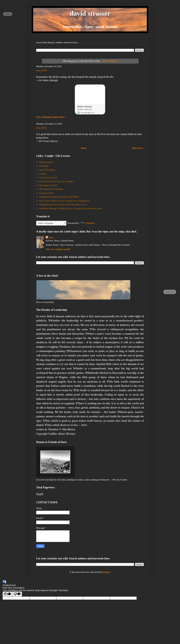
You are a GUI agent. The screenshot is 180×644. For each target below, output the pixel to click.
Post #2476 (42, 71)
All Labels (44, 166)
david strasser (90, 13)
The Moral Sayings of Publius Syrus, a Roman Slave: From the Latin (70, 208)
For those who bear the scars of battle (56, 181)
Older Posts (137, 148)
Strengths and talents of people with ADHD (59, 197)
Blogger (106, 572)
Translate (87, 223)
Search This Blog (47, 170)
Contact (43, 174)
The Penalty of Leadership (51, 189)
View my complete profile (58, 249)
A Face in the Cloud (48, 178)
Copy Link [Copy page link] (170, 292)
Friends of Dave (46, 193)
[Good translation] (7, 594)
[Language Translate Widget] (51, 223)
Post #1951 (42, 128)
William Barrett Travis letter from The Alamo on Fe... (63, 204)
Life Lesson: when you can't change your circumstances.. (65, 201)
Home (84, 148)
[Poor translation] (17, 594)
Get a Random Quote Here (51, 117)
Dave (51, 237)
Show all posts (110, 61)
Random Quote (46, 162)
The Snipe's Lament (48, 185)
